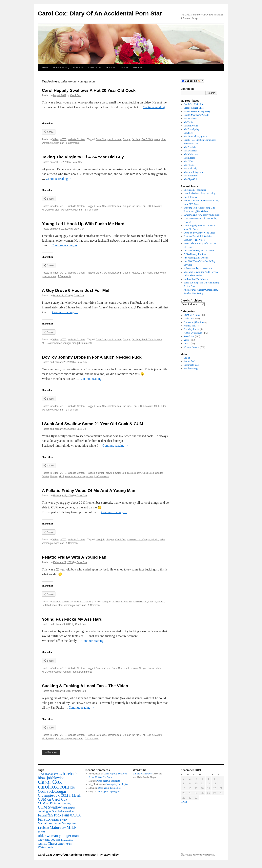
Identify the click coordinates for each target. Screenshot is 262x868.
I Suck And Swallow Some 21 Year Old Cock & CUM (93, 424)
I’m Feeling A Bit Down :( (196, 258)
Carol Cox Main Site (193, 104)
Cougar (127, 139)
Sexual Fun (189, 336)
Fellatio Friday (49, 605)
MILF (45, 210)
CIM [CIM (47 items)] (73, 788)
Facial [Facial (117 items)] (42, 815)
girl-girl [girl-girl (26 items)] (58, 824)
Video (55, 139)
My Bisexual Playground (195, 136)
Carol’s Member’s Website (196, 115)
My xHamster (190, 151)
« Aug (184, 802)
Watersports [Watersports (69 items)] (46, 847)
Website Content (77, 139)
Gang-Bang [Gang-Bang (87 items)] (46, 823)
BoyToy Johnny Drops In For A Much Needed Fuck (92, 357)
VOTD (63, 139)
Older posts (51, 752)
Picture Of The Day (62, 602)
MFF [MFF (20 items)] (64, 828)
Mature (158, 206)
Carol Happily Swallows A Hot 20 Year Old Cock (89, 90)
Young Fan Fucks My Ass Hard (72, 619)
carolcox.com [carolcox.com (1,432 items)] (54, 787)
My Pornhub (190, 147)
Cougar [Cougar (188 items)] (60, 791)
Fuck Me (111, 67)
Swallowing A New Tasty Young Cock (202, 215)
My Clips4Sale (191, 179)
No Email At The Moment (196, 279)
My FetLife (189, 165)
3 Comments (85, 343)
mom (157, 139)
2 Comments (85, 672)
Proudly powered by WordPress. (200, 855)
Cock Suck (148, 473)
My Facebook (190, 119)
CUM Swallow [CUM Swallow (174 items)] (50, 807)
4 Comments (64, 276)
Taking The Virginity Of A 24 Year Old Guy (83, 157)
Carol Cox (75, 95)
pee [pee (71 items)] (53, 840)
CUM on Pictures (192, 315)
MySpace (188, 133)
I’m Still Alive (190, 197)
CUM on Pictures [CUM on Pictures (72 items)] (49, 803)
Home (46, 67)
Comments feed (191, 365)
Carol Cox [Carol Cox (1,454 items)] (50, 782)
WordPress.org (191, 368)
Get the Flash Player (143, 774)
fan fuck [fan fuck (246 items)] (54, 815)
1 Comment (72, 410)
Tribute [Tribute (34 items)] (68, 844)
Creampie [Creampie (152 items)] (45, 795)
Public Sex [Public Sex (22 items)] (43, 844)
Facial (151, 668)
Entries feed (189, 361)
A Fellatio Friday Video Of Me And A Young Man (89, 490)
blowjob (110, 473)
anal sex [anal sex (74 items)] (53, 774)
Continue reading (59, 179)
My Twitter (189, 122)
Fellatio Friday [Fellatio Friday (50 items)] (59, 820)
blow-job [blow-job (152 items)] (45, 778)
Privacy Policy (61, 67)
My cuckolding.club (193, 172)
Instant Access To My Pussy (197, 111)
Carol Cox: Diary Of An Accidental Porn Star (100, 13)
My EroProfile (191, 176)
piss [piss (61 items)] (58, 840)
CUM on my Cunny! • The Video (199, 233)
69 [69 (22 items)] (39, 774)
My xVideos (189, 158)
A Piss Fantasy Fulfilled (195, 254)
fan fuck (136, 139)
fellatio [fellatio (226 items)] (44, 819)
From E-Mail (190, 326)
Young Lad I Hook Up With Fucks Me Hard (83, 224)
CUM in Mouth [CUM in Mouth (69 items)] (71, 796)
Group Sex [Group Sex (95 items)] (69, 823)
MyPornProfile (191, 126)
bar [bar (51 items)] (60, 774)
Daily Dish (189, 319)
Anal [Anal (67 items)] (44, 774)
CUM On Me (95, 67)
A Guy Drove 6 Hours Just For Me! (76, 290)
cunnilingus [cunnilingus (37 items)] (69, 808)
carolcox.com (115, 139)
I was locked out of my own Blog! (200, 193)
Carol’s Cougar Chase (194, 108)
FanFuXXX (147, 139)
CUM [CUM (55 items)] (57, 796)
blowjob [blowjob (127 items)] (58, 778)
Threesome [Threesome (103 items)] (56, 843)
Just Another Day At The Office (199, 251)
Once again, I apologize (195, 190)
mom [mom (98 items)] (42, 832)
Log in (187, 358)
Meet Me (138, 67)
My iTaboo (189, 161)
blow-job (100, 473)
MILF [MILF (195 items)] (71, 827)
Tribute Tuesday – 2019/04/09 (198, 268)
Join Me (125, 67)
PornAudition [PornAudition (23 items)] (67, 840)
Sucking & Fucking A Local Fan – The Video (85, 686)
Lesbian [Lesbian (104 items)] (44, 828)
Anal (98, 668)
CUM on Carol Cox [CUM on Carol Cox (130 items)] (53, 799)
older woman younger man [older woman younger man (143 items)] (58, 836)
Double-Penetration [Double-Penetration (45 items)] (63, 811)
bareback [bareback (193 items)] (70, 774)
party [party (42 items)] (47, 840)
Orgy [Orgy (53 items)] (41, 840)
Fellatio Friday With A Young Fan (74, 557)
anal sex (106, 668)
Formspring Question (194, 322)
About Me (79, 67)
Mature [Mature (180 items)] (55, 827)
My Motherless (191, 154)
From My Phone (191, 329)
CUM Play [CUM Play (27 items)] (66, 804)
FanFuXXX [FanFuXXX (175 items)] (71, 815)
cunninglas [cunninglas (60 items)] (45, 811)
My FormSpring (191, 129)
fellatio (45, 477)
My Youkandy (190, 168)
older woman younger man (69, 210)
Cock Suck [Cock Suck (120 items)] (46, 791)
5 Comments (73, 143)
